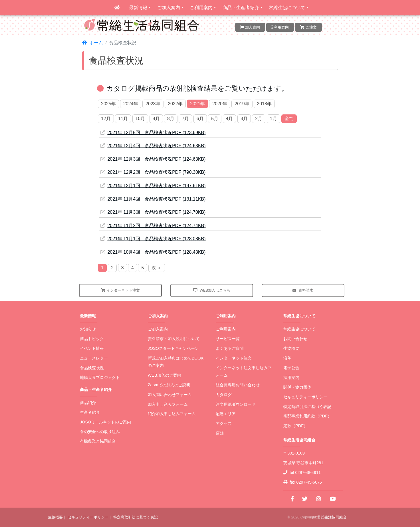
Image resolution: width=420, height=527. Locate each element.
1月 (273, 119)
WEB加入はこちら (212, 290)
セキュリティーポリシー (305, 397)
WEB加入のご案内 (164, 375)
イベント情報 (92, 348)
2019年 (242, 104)
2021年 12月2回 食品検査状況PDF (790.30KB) (153, 172)
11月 (123, 119)
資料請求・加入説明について (174, 339)
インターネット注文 (120, 290)
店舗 (220, 433)
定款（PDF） (295, 426)
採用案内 (291, 377)
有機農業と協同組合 (98, 441)
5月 (215, 119)
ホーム (92, 43)
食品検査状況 (92, 368)
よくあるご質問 (230, 348)
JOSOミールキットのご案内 (105, 422)
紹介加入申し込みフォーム (172, 414)
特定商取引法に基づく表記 (307, 407)
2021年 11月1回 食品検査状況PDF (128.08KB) (153, 239)
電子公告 (291, 368)
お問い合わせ (295, 339)
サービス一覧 (228, 339)
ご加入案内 (169, 8)
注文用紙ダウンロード (236, 404)
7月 (185, 119)
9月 (156, 119)
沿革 (287, 358)
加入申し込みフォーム (168, 404)
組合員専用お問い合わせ (238, 385)
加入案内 (250, 27)
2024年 (131, 104)
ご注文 (308, 27)
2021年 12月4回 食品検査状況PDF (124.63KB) (153, 146)
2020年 (220, 104)
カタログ (224, 395)
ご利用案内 (201, 8)
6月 (200, 119)
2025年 (108, 104)
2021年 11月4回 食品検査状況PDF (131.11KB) (153, 199)
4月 (230, 119)
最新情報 (138, 8)
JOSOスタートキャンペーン (173, 348)
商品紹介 (88, 403)
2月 (259, 119)
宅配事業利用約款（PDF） (307, 416)
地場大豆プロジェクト (100, 377)
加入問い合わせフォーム (170, 395)
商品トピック (92, 339)
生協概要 (291, 348)
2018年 (264, 104)
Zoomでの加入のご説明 (169, 385)
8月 (171, 119)
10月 (140, 119)
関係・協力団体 (297, 387)
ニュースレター (94, 358)
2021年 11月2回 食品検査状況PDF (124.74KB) (153, 226)
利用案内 (280, 27)
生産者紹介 (90, 412)
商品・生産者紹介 (241, 8)
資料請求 (303, 290)
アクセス (224, 423)
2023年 (153, 104)
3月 (244, 119)
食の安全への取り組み (100, 432)
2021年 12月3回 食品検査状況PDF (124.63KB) (153, 159)
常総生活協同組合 (332, 517)
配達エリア (226, 414)
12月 (106, 119)
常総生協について (287, 8)
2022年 (175, 104)
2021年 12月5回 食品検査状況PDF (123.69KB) (153, 133)
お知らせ (88, 329)
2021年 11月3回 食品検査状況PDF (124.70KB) (153, 212)
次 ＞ (157, 268)
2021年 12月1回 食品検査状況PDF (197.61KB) (153, 186)
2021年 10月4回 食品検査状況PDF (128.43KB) (153, 252)
